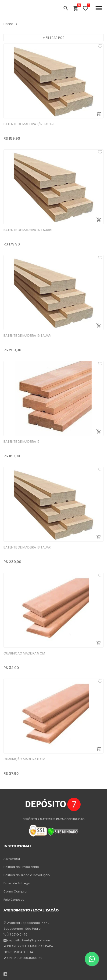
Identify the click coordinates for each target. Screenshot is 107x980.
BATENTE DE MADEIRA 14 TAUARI (28, 230)
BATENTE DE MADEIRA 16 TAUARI (27, 336)
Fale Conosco (14, 893)
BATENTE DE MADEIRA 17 (21, 442)
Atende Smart (67, 972)
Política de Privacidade (21, 860)
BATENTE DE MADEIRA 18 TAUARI (27, 547)
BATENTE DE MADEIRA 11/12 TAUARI (29, 124)
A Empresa (12, 852)
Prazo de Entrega (17, 877)
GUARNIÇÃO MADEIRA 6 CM (24, 759)
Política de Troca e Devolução (27, 868)
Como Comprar (16, 885)
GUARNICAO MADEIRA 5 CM (24, 653)
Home (10, 24)
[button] (53, 38)
